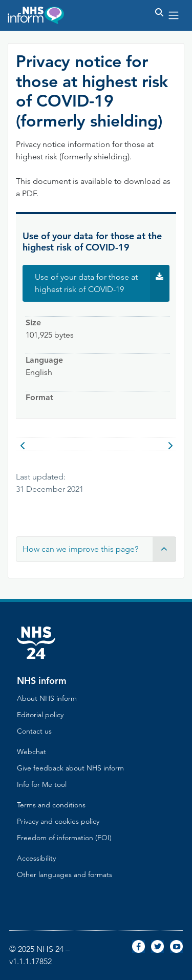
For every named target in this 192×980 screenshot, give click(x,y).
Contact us (34, 731)
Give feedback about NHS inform (70, 768)
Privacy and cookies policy (58, 821)
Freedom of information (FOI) (64, 838)
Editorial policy (40, 715)
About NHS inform (47, 698)
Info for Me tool (42, 784)
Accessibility (36, 858)
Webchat (31, 752)
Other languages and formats (65, 874)
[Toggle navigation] (174, 15)
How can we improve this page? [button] (99, 549)
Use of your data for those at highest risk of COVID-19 (102, 283)
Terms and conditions (51, 805)
